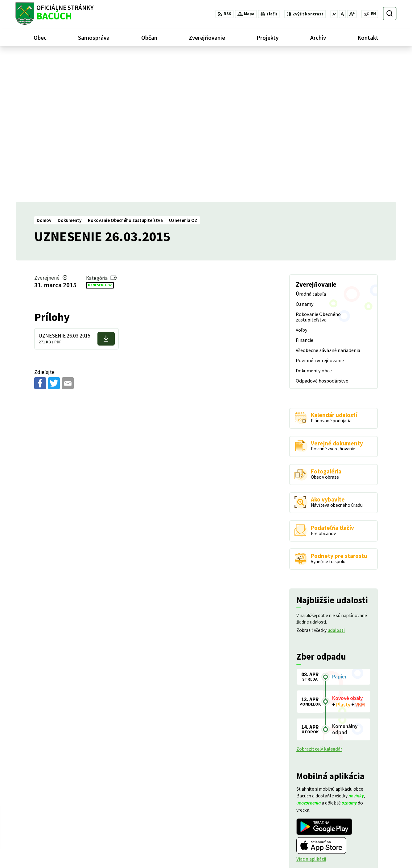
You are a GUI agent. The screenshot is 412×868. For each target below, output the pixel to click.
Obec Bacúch (62, 808)
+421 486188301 (364, 839)
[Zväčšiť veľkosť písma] (352, 14)
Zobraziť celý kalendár (319, 602)
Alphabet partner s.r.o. (91, 802)
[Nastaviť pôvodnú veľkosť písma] (342, 14)
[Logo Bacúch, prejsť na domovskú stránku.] (54, 14)
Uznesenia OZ (100, 138)
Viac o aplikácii (311, 712)
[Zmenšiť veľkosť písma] (334, 14)
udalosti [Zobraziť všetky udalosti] (336, 484)
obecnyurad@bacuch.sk (372, 846)
